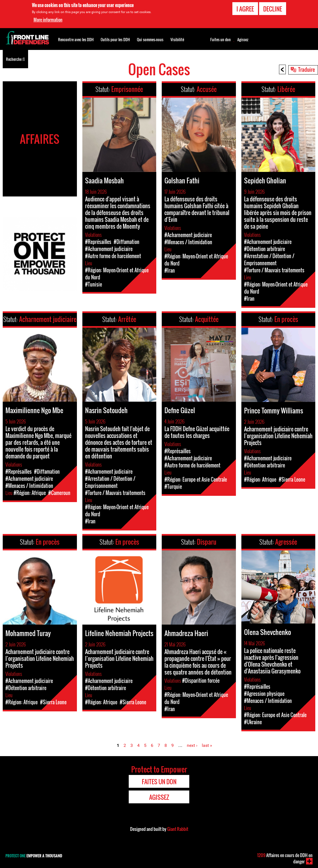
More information (48, 19)
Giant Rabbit (178, 829)
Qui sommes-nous (150, 39)
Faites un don (220, 40)
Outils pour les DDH (115, 39)
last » (207, 745)
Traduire (307, 69)
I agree (245, 8)
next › (192, 745)
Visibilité (177, 39)
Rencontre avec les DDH (76, 39)
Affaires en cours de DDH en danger (285, 858)
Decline (273, 8)
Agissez (243, 40)
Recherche (15, 59)
